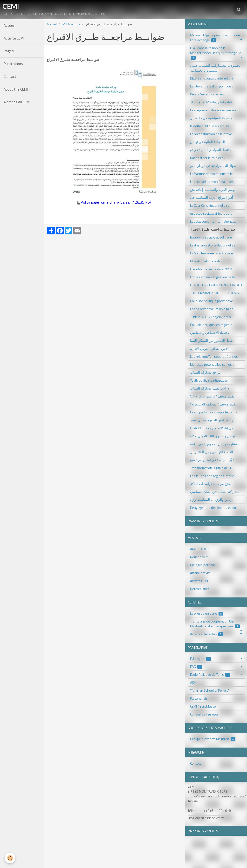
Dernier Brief (199, 589)
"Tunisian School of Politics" (210, 690)
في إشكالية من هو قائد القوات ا (212, 428)
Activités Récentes (207, 634)
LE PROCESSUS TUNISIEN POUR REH (216, 285)
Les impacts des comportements (214, 412)
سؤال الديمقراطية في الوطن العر (213, 166)
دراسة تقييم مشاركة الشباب (209, 388)
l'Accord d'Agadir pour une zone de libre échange (215, 37)
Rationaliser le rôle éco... (208, 158)
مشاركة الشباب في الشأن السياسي (215, 492)
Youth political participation (209, 380)
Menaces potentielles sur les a (212, 364)
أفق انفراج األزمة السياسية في (212, 197)
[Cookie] (10, 858)
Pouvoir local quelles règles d (211, 325)
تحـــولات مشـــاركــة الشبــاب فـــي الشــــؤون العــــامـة (215, 68)
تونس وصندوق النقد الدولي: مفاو (213, 436)
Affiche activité (200, 573)
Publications (13, 64)
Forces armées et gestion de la (212, 277)
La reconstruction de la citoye (211, 134)
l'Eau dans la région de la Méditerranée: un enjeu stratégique (216, 53)
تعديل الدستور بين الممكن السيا (212, 341)
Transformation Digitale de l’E (211, 468)
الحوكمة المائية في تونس (207, 142)
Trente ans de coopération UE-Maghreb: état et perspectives (215, 624)
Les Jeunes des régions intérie (212, 476)
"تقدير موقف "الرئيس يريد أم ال (212, 396)
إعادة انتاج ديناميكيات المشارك (211, 102)
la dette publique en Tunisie (210, 126)
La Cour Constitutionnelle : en (211, 205)
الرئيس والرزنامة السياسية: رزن (212, 500)
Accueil (9, 25)
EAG (196, 666)
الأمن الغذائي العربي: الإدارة (209, 348)
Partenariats (199, 698)
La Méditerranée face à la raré (212, 253)
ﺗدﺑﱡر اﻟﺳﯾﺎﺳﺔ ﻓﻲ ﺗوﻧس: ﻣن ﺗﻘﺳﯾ (212, 460)
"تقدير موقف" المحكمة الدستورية (213, 404)
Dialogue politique (203, 565)
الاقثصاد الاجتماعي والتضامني (210, 333)
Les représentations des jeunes (213, 110)
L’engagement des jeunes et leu (213, 507)
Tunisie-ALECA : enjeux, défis (210, 317)
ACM (193, 682)
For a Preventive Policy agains (212, 309)
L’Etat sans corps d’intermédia (212, 78)
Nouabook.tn (199, 557)
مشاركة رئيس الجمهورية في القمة (214, 444)
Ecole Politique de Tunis (210, 674)
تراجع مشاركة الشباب (205, 372)
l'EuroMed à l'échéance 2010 (211, 269)
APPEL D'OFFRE (201, 549)
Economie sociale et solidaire (211, 237)
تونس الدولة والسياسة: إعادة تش (213, 189)
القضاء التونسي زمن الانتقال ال (212, 452)
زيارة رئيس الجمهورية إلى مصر (212, 420)
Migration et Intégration (207, 261)
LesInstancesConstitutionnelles (213, 245)
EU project (201, 659)
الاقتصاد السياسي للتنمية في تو (211, 150)
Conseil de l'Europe (204, 714)
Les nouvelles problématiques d (213, 182)
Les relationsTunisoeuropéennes (214, 356)
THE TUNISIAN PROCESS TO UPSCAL (216, 293)
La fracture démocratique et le (211, 174)
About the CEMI (16, 89)
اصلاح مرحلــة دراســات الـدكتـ (211, 484)
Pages (9, 51)
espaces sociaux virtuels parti (211, 213)
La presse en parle (207, 613)
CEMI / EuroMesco (203, 706)
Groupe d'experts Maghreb (213, 739)
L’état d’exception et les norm (211, 94)
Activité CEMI (14, 38)
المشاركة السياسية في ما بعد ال (212, 118)
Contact (10, 76)
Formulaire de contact (206, 818)
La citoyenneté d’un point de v (212, 86)
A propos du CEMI (17, 102)
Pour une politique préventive (212, 301)
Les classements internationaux (213, 221)
